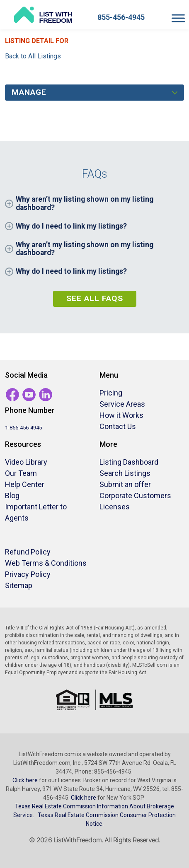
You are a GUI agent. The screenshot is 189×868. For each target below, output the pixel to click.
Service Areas (122, 404)
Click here (25, 780)
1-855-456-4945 (23, 428)
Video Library (26, 462)
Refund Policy (28, 552)
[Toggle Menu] (178, 18)
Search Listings (125, 473)
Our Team (21, 473)
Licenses (115, 507)
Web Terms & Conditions (46, 563)
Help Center (25, 484)
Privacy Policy (28, 574)
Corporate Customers (135, 495)
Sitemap (19, 585)
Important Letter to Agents (36, 512)
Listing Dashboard (129, 462)
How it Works (121, 415)
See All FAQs (95, 298)
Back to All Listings (33, 56)
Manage (29, 92)
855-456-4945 (121, 17)
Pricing (111, 393)
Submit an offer (125, 484)
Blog (12, 495)
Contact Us (118, 426)
